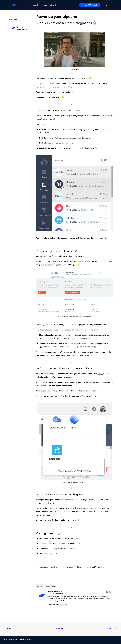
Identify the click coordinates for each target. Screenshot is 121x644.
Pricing (44, 5)
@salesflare (99, 567)
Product (34, 5)
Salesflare (60, 594)
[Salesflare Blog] (14, 5)
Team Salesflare (55, 591)
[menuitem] (34, 5)
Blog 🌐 (53, 5)
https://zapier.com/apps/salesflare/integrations (78, 317)
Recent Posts (50, 586)
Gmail (100, 374)
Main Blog (61, 629)
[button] (107, 5)
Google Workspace (55, 377)
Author (40, 586)
